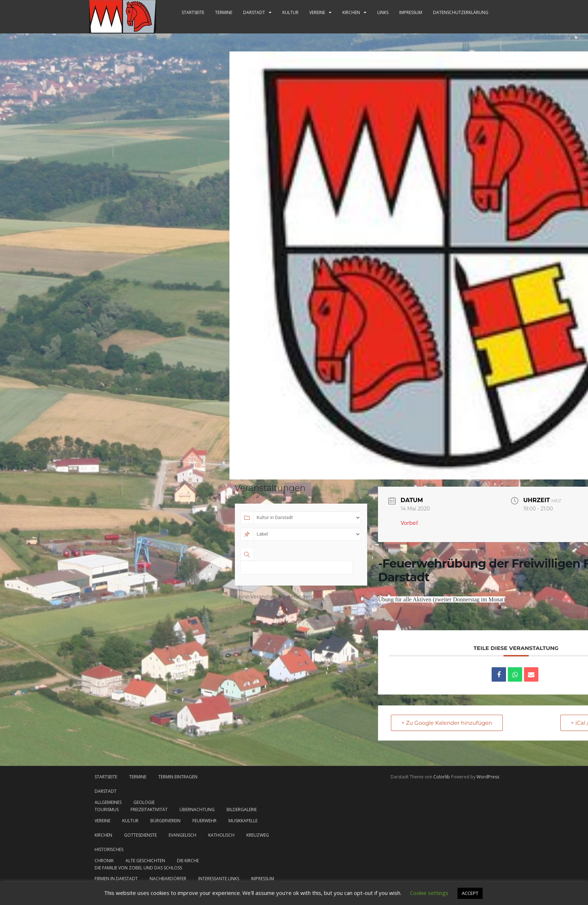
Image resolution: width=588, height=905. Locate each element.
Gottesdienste (140, 835)
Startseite (193, 12)
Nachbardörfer (168, 879)
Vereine (317, 12)
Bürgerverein (165, 821)
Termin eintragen (178, 777)
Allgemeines (108, 802)
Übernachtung (197, 810)
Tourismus (107, 810)
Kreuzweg (258, 835)
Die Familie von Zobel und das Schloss (138, 868)
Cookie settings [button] (429, 893)
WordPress (488, 777)
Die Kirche (188, 861)
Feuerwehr (204, 821)
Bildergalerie (242, 810)
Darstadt (254, 12)
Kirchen (351, 12)
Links (383, 12)
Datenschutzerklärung (461, 12)
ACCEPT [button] (470, 893)
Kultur (290, 12)
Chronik (104, 861)
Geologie (144, 802)
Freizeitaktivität (149, 810)
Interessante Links (219, 879)
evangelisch (183, 835)
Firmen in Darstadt (116, 879)
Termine (224, 12)
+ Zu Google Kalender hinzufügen (447, 723)
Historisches (109, 849)
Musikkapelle (243, 821)
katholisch (221, 835)
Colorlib (442, 777)
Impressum (411, 12)
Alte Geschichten (145, 861)
